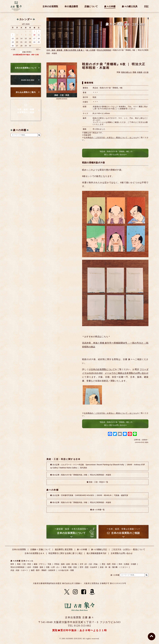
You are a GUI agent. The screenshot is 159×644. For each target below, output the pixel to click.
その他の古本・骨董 (66, 570)
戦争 (12, 564)
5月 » (38, 49)
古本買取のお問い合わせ (122, 553)
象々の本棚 (110, 7)
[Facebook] (84, 592)
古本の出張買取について (103, 369)
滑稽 (134, 72)
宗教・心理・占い (53, 567)
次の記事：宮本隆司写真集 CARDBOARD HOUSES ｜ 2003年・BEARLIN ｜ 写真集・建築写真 (90, 495)
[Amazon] (92, 592)
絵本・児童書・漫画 (35, 567)
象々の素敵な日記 (99, 549)
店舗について (91, 7)
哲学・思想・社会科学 (88, 567)
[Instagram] (75, 592)
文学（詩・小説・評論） (89, 564)
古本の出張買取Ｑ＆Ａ (34, 553)
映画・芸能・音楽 (70, 567)
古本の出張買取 (50, 7)
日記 (146, 7)
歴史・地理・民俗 (109, 564)
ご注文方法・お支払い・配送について (128, 549)
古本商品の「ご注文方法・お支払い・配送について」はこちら (111, 138)
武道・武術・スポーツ (19, 570)
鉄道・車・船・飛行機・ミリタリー (114, 567)
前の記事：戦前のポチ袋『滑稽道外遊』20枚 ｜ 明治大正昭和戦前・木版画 (82, 475)
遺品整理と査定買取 (64, 549)
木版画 (140, 72)
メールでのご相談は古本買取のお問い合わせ (127, 373)
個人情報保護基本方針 (97, 553)
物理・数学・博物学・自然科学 (43, 570)
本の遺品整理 (71, 7)
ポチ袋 (146, 72)
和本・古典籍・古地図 (127, 564)
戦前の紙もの (126, 72)
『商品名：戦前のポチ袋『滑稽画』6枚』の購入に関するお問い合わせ (115, 153)
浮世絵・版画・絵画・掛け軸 (65, 564)
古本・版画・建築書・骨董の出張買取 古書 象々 (65, 50)
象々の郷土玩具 (130, 7)
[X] (67, 592)
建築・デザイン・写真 (42, 564)
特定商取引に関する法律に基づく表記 (65, 553)
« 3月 (13, 49)
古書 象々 (16, 6)
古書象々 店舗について (40, 549)
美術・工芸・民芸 (62, 95)
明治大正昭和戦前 (104, 50)
